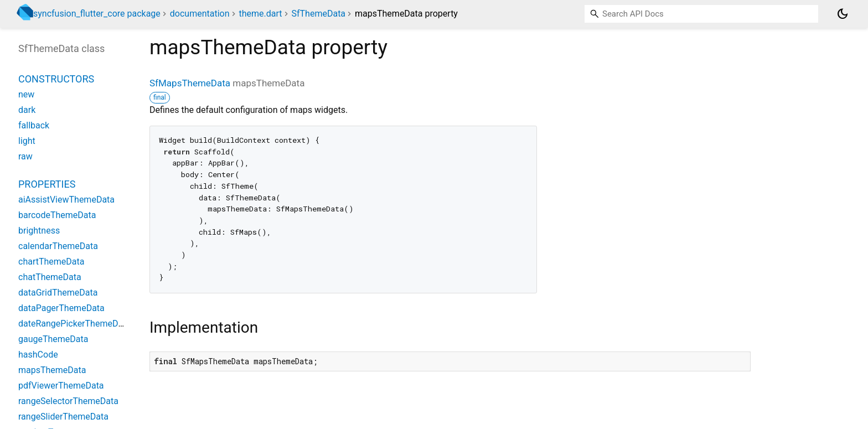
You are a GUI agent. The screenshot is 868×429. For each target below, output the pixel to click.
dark (27, 110)
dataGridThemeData (58, 293)
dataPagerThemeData (61, 308)
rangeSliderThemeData (63, 417)
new (26, 94)
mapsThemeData (52, 370)
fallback (34, 125)
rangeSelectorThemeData (68, 401)
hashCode (38, 355)
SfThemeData (319, 14)
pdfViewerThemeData (61, 386)
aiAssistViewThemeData (66, 200)
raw (25, 156)
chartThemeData (51, 262)
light (27, 141)
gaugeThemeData (53, 339)
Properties (47, 184)
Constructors (56, 79)
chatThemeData (50, 277)
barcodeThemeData (57, 215)
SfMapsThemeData (190, 83)
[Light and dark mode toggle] (843, 14)
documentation (200, 14)
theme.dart (260, 14)
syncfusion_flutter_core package (97, 14)
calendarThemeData (58, 246)
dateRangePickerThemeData (74, 324)
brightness (39, 231)
